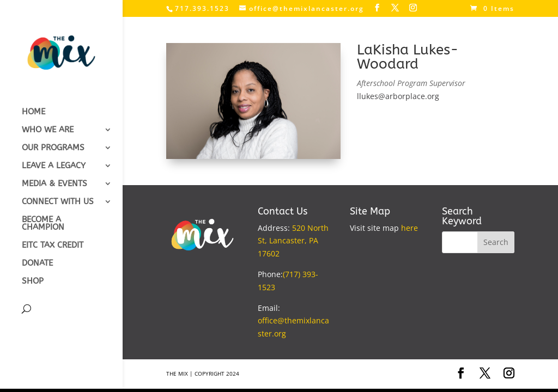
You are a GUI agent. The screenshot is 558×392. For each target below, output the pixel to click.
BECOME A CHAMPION (43, 224)
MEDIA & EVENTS (54, 184)
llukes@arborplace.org (398, 96)
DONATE (37, 264)
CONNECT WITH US (58, 202)
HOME (34, 112)
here (410, 228)
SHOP (33, 281)
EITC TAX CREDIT (53, 246)
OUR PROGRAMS (53, 148)
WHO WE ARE (48, 130)
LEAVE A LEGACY (54, 166)
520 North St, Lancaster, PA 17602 (293, 241)
